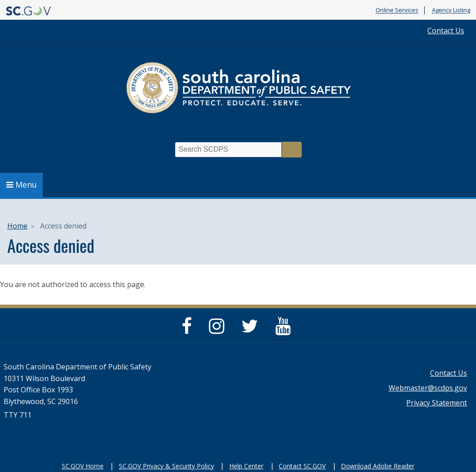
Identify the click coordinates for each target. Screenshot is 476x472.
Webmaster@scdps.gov (428, 388)
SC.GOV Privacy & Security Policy (166, 466)
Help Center (246, 466)
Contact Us (446, 31)
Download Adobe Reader (378, 466)
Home (17, 226)
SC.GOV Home (83, 466)
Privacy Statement (437, 403)
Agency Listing (451, 10)
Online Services (397, 10)
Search (292, 150)
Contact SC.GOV (302, 466)
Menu (22, 184)
